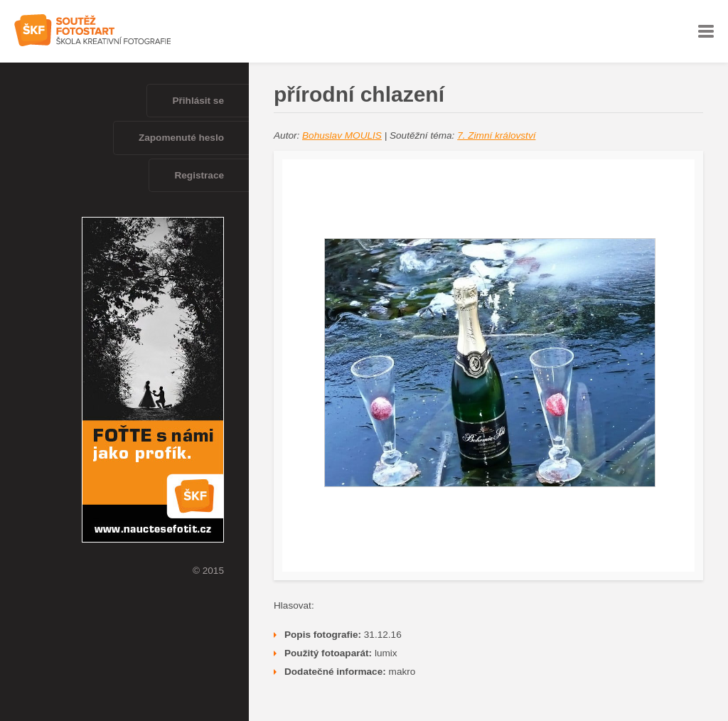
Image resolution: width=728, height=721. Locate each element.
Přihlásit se (198, 101)
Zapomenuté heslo (181, 138)
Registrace (199, 175)
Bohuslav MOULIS (342, 135)
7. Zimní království (496, 135)
